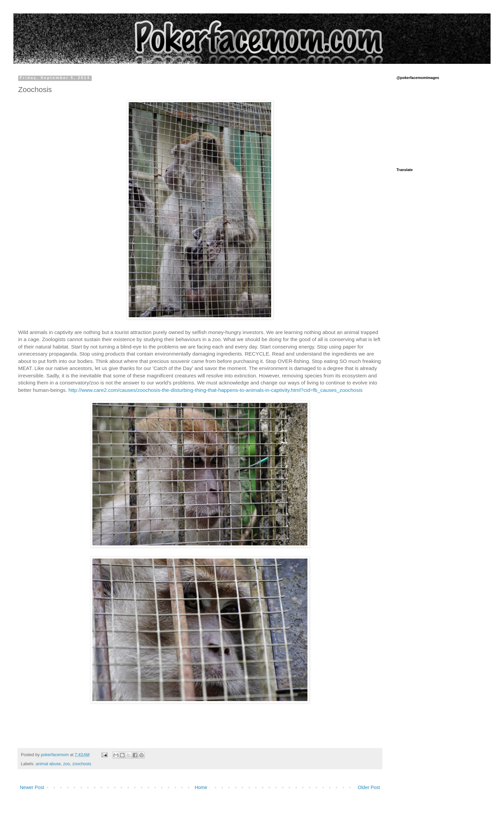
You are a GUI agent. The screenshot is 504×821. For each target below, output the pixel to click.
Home (201, 787)
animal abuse (48, 764)
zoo (67, 764)
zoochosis (82, 764)
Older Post (369, 787)
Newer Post (32, 787)
